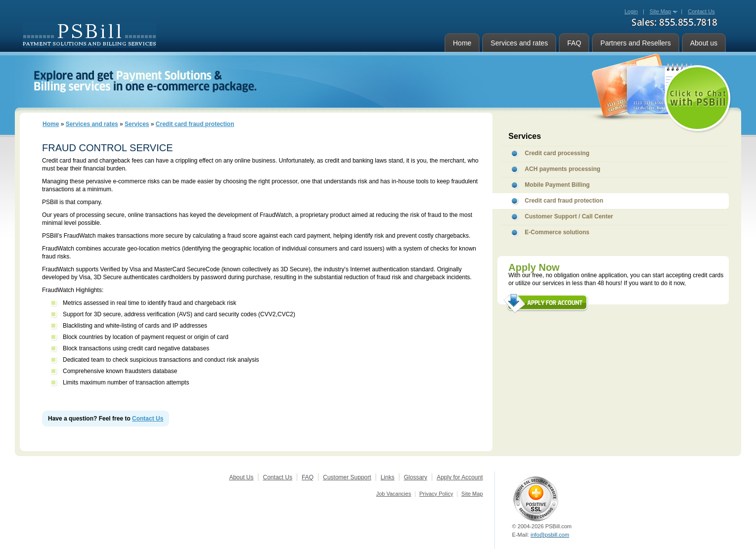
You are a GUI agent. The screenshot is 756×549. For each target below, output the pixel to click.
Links (388, 477)
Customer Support (347, 477)
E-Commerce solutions (557, 232)
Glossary (416, 477)
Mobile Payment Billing (557, 185)
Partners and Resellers (635, 43)
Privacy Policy (436, 494)
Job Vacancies (394, 494)
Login (631, 11)
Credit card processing (557, 153)
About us (704, 43)
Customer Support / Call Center (569, 216)
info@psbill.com (550, 535)
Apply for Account (460, 477)
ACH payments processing (562, 169)
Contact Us (148, 419)
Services (137, 124)
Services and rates (519, 43)
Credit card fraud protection (195, 124)
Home (462, 43)
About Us (241, 477)
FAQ (574, 43)
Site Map (660, 11)
